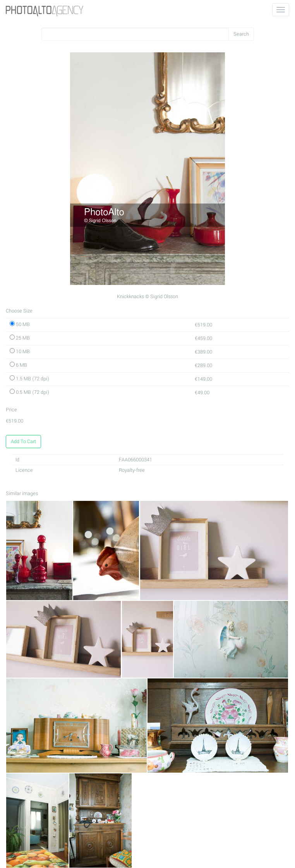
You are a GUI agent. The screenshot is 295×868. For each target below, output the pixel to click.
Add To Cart (23, 442)
